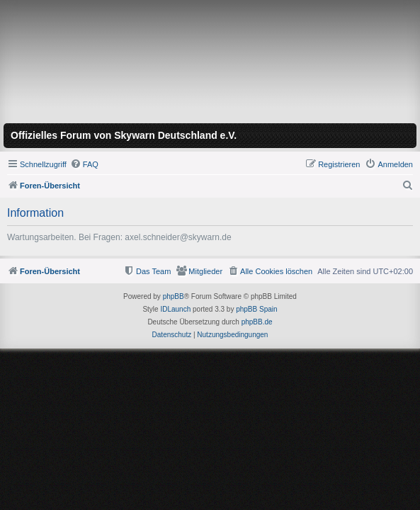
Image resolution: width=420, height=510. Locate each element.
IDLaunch (175, 309)
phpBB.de (257, 322)
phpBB (174, 296)
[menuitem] (84, 164)
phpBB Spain (256, 309)
